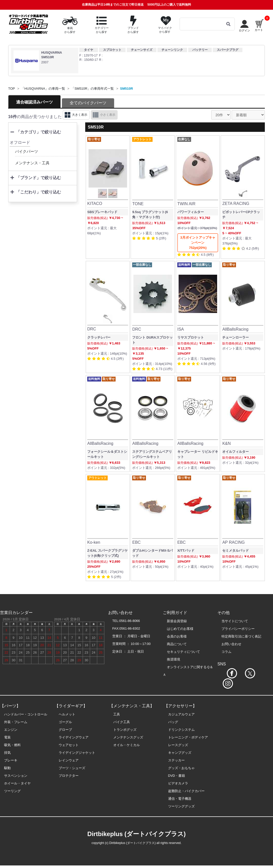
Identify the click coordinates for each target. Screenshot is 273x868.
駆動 (7, 768)
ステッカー (176, 760)
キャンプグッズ (180, 753)
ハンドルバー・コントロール (26, 714)
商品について (177, 644)
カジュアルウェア (181, 714)
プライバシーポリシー (238, 629)
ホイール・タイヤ (17, 783)
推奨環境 (173, 659)
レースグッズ (178, 745)
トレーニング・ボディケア (188, 737)
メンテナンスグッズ (128, 737)
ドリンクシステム (181, 730)
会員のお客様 (177, 636)
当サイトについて (235, 621)
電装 (7, 737)
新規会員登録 (177, 621)
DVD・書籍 (177, 776)
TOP (12, 89)
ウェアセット (69, 745)
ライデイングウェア (74, 737)
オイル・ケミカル (127, 745)
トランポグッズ (125, 730)
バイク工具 (122, 722)
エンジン (11, 730)
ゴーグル (65, 722)
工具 (117, 714)
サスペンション (16, 776)
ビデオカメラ (178, 783)
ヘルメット (67, 714)
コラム (226, 652)
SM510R (126, 89)
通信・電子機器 (180, 799)
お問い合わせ (231, 644)
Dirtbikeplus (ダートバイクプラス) (136, 834)
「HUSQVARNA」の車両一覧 (43, 89)
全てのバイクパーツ (88, 103)
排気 (7, 753)
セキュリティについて (183, 652)
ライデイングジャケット (77, 753)
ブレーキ (11, 760)
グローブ (65, 730)
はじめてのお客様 (180, 629)
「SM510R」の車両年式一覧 (93, 89)
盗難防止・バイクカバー (186, 791)
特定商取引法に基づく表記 (241, 636)
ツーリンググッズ (181, 806)
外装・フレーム (16, 722)
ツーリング (12, 791)
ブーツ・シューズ (72, 768)
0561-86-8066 (129, 621)
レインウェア (69, 760)
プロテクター (69, 776)
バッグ (173, 722)
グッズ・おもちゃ (181, 768)
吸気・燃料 (12, 745)
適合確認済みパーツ (34, 102)
